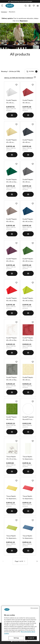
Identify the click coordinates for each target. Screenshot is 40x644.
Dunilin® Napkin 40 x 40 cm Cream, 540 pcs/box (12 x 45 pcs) (12, 141)
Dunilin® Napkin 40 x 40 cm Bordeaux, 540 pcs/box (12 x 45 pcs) (28, 102)
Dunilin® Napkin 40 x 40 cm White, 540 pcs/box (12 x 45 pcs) (12, 102)
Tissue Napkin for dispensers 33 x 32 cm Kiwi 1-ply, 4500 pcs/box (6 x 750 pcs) (12, 537)
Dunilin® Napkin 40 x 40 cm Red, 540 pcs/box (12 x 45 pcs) (12, 300)
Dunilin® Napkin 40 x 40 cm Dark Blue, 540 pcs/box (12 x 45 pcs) (28, 221)
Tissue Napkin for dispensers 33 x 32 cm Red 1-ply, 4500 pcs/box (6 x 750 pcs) (28, 498)
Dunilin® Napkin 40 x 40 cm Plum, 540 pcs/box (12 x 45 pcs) (12, 260)
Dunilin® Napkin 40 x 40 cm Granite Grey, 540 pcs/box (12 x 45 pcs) (28, 181)
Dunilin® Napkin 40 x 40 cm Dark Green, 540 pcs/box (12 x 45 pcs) (12, 181)
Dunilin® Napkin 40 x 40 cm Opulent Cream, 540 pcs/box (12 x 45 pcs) (28, 379)
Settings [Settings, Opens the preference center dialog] (16, 638)
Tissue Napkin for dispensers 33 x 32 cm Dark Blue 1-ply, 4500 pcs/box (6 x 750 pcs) (28, 537)
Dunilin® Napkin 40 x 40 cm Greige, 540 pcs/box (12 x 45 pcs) (12, 221)
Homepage (4, 12)
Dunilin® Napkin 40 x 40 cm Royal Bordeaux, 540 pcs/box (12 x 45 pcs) (28, 339)
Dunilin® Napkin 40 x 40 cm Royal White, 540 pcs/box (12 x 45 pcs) (12, 339)
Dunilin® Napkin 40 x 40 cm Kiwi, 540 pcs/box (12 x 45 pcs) (28, 300)
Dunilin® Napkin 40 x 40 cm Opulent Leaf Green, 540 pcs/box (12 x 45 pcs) (12, 418)
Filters (7, 66)
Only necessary (34, 608)
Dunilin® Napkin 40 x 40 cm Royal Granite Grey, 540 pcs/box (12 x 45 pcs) (12, 379)
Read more (24, 21)
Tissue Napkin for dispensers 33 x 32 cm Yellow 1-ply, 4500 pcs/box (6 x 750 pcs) (12, 498)
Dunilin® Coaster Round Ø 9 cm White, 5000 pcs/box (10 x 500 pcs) (28, 418)
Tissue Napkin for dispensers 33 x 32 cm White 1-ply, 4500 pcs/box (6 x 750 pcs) (28, 458)
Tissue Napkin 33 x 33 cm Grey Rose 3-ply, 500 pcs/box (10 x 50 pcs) (12, 458)
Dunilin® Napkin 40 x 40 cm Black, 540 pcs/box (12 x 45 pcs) (28, 141)
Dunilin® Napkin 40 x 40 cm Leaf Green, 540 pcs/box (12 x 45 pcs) (28, 260)
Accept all (31, 638)
